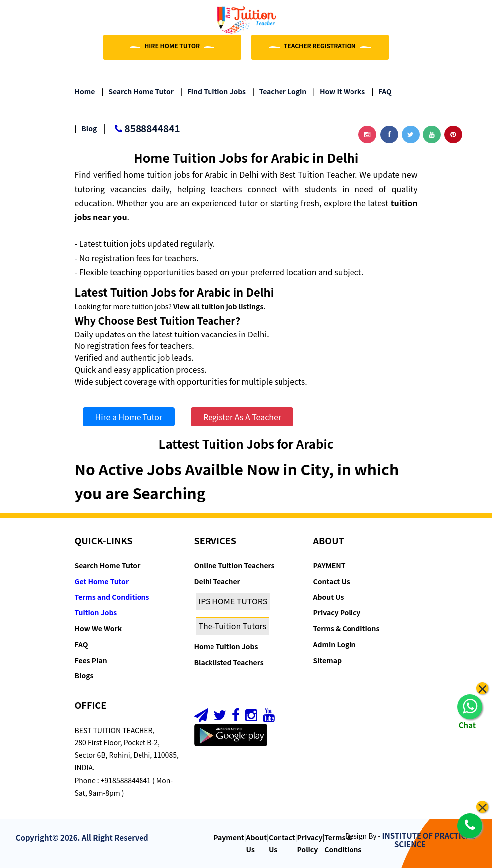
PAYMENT (329, 565)
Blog (86, 128)
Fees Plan (91, 660)
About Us (329, 597)
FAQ (382, 91)
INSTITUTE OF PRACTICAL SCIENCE (429, 840)
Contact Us (332, 581)
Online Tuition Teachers (234, 565)
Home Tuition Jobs (226, 646)
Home (85, 91)
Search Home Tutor (138, 91)
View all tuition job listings (218, 306)
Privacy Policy (337, 612)
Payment (229, 837)
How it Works (339, 91)
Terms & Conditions (347, 628)
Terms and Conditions (112, 597)
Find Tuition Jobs (213, 91)
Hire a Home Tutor (129, 417)
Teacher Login (279, 91)
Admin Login (335, 644)
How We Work (99, 628)
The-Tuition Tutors (233, 626)
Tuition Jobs (96, 612)
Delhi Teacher (217, 581)
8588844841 (141, 129)
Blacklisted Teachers (229, 662)
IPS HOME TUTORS (233, 601)
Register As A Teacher (242, 417)
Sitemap (327, 660)
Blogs (84, 675)
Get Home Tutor (102, 581)
